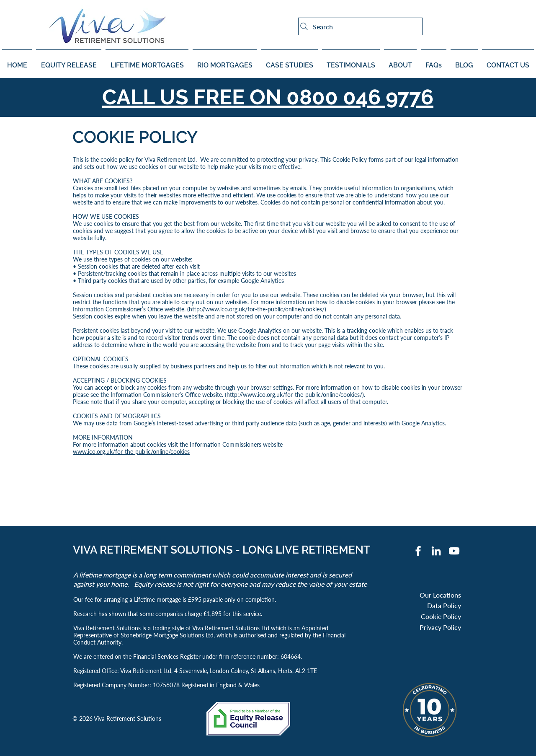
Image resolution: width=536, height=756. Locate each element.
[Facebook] (418, 551)
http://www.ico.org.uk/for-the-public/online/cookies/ (257, 309)
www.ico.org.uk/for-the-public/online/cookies (131, 452)
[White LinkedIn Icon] (436, 551)
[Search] (360, 26)
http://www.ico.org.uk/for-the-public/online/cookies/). (296, 395)
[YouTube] (454, 551)
